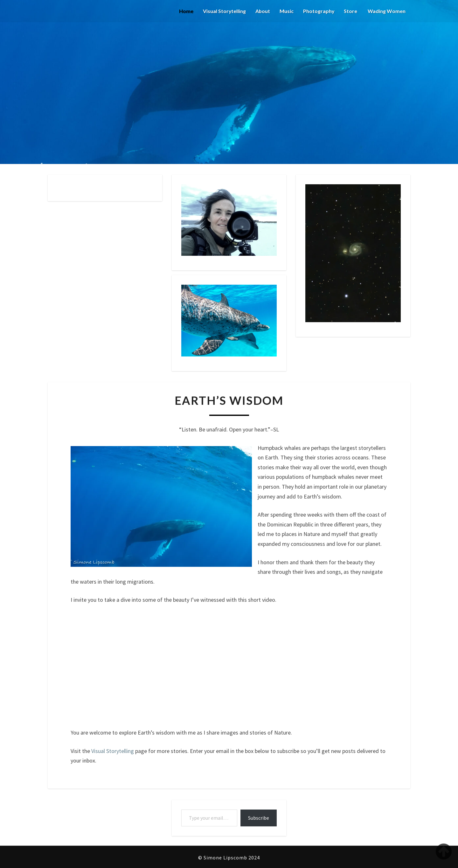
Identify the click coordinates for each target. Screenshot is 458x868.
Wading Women (386, 11)
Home (185, 11)
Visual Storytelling (224, 11)
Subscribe (259, 818)
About (262, 11)
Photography (319, 11)
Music (286, 11)
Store (350, 11)
